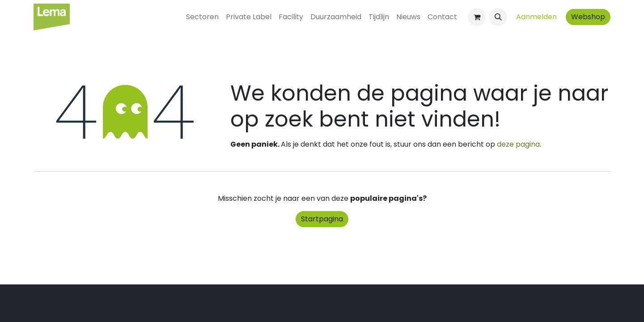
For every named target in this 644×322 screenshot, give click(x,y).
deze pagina (518, 144)
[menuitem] (202, 17)
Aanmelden (536, 17)
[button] (498, 17)
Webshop (588, 17)
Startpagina (322, 219)
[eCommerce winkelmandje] (477, 17)
